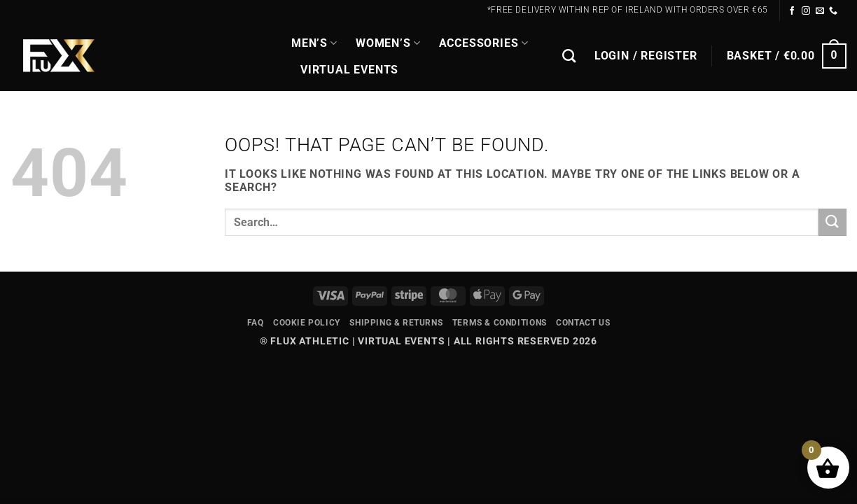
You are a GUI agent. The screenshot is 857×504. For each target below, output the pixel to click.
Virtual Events (349, 70)
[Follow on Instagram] (806, 11)
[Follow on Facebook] (792, 11)
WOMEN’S (388, 43)
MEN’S (314, 43)
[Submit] (832, 222)
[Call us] (834, 11)
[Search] (569, 56)
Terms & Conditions (500, 323)
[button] (646, 56)
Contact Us (583, 323)
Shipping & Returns (396, 323)
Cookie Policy (307, 323)
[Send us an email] (820, 11)
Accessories (484, 43)
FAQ (256, 323)
